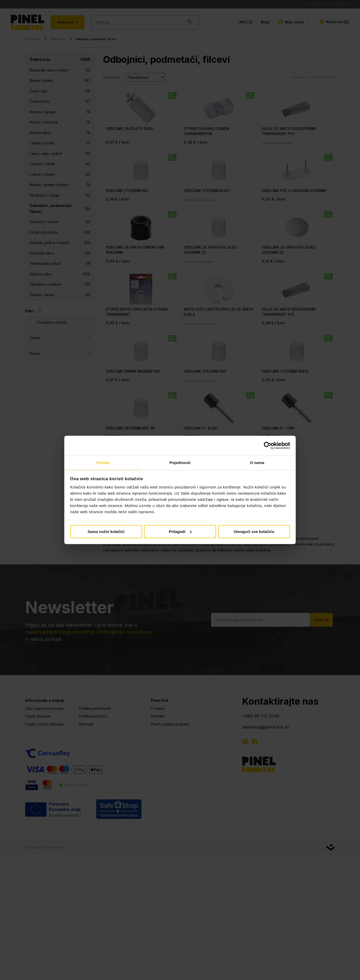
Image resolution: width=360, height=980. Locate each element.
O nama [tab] (257, 462)
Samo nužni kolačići (106, 532)
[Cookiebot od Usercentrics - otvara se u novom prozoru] (268, 445)
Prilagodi (180, 532)
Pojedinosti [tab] (180, 462)
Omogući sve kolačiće (254, 532)
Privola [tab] (103, 462)
